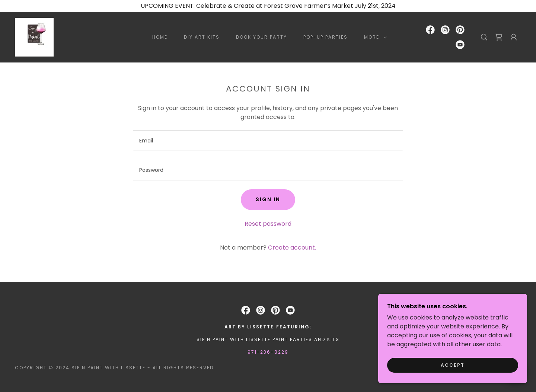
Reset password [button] (268, 224)
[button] (374, 37)
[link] (34, 37)
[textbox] (268, 141)
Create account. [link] (292, 248)
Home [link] (160, 37)
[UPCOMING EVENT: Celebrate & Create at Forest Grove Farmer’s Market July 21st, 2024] (268, 6)
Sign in (268, 199)
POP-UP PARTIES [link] (326, 37)
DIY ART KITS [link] (202, 37)
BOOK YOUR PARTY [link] (261, 37)
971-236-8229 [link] (268, 352)
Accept (453, 365)
